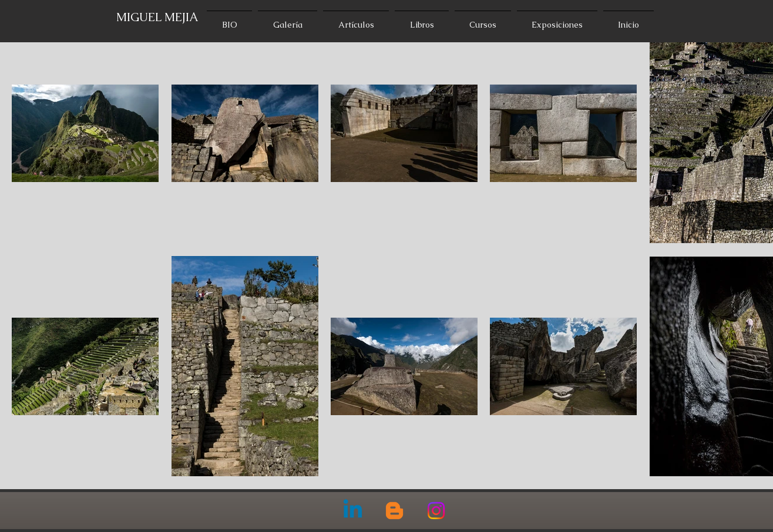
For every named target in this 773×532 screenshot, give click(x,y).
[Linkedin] (353, 511)
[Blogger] (394, 511)
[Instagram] (436, 511)
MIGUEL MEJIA (157, 17)
